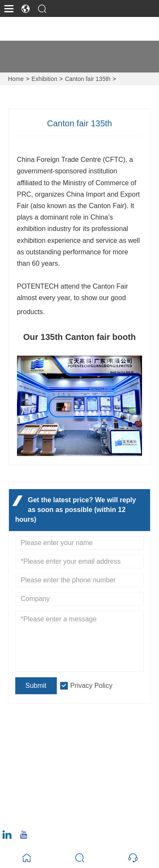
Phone (35, 806)
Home (16, 79)
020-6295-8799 (43, 816)
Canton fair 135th (88, 79)
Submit (36, 686)
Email (33, 779)
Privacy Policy (92, 686)
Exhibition (44, 79)
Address (41, 732)
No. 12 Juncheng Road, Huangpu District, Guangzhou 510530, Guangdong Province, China (85, 753)
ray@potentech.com (51, 789)
